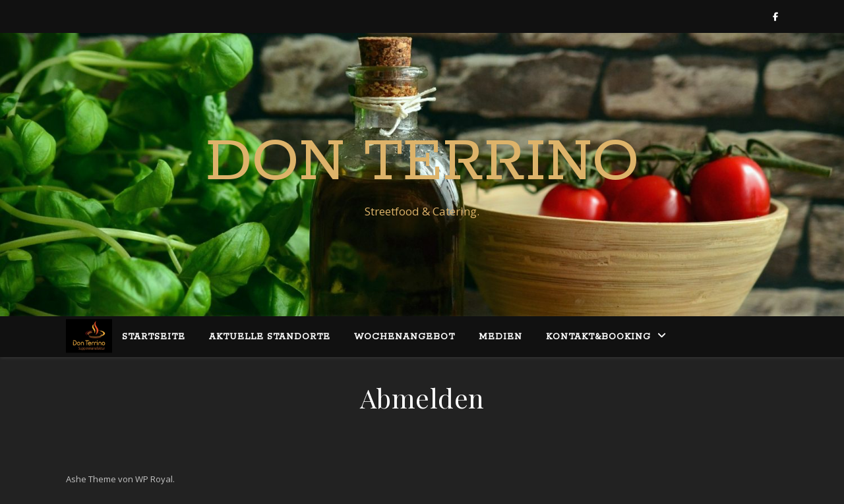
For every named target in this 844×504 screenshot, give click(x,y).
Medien (500, 337)
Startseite (154, 337)
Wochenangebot (405, 337)
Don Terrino (422, 163)
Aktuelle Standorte (270, 337)
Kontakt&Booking (598, 337)
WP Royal (154, 479)
